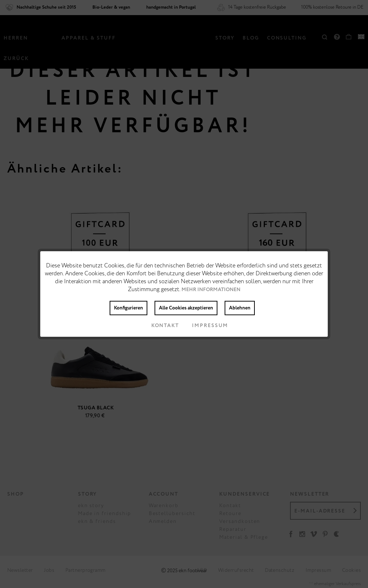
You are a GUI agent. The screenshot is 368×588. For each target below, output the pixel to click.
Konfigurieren (128, 308)
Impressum (204, 326)
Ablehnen (240, 308)
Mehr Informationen (211, 290)
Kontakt (159, 326)
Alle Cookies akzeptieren (186, 308)
